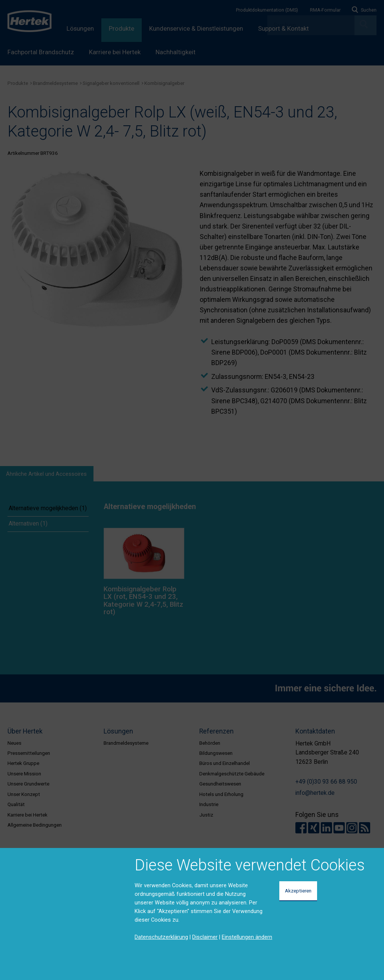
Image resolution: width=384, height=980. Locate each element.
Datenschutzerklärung (161, 937)
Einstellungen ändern (247, 937)
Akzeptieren (298, 891)
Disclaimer (205, 937)
